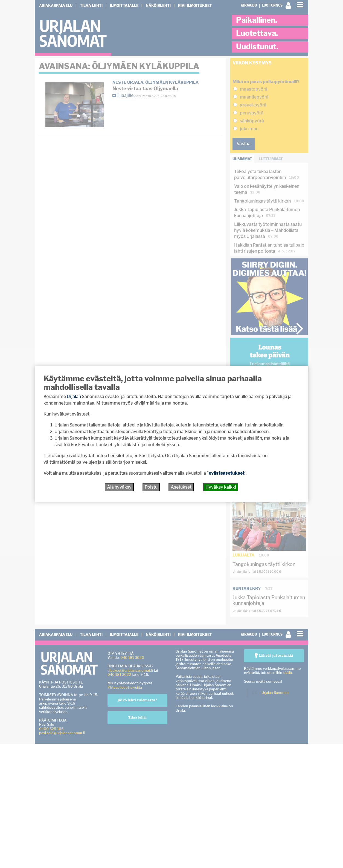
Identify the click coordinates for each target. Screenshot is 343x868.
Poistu (151, 487)
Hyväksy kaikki (221, 487)
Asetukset (181, 487)
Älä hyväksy (119, 487)
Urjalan (74, 396)
